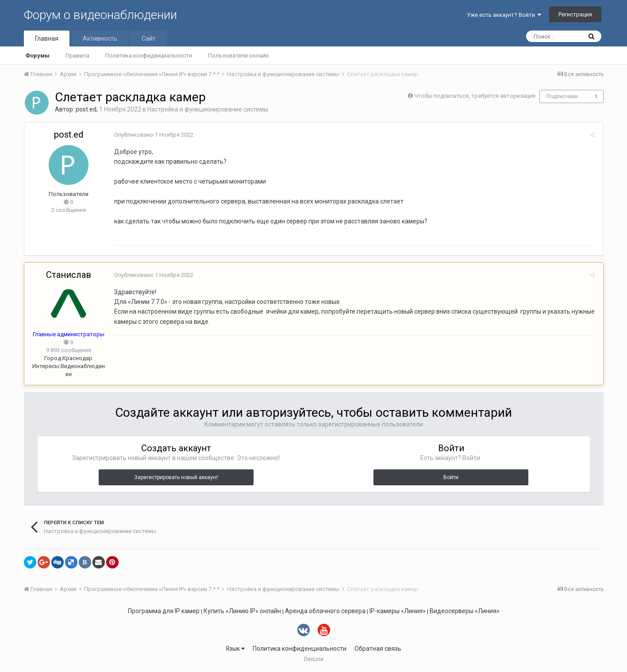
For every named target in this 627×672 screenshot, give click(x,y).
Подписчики (562, 96)
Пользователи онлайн (238, 56)
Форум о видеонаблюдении (100, 15)
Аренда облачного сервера (325, 611)
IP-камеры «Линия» (398, 611)
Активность (100, 38)
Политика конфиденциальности (149, 56)
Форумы (37, 56)
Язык (235, 649)
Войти (451, 477)
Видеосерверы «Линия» (465, 611)
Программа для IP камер (164, 611)
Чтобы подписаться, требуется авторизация (475, 96)
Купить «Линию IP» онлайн (242, 611)
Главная (47, 38)
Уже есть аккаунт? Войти (504, 15)
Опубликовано (152, 135)
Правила (77, 56)
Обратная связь (378, 649)
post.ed (86, 109)
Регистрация (575, 14)
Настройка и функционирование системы (208, 109)
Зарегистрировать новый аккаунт (176, 477)
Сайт (149, 38)
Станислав (69, 275)
